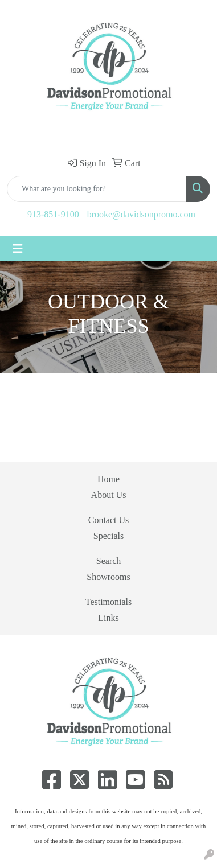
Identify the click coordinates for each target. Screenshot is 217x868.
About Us (109, 495)
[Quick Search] (97, 189)
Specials (108, 536)
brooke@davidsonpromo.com (141, 214)
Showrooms (108, 577)
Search (109, 561)
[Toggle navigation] (18, 249)
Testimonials (109, 602)
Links (108, 618)
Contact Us (109, 520)
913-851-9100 (53, 214)
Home (108, 479)
